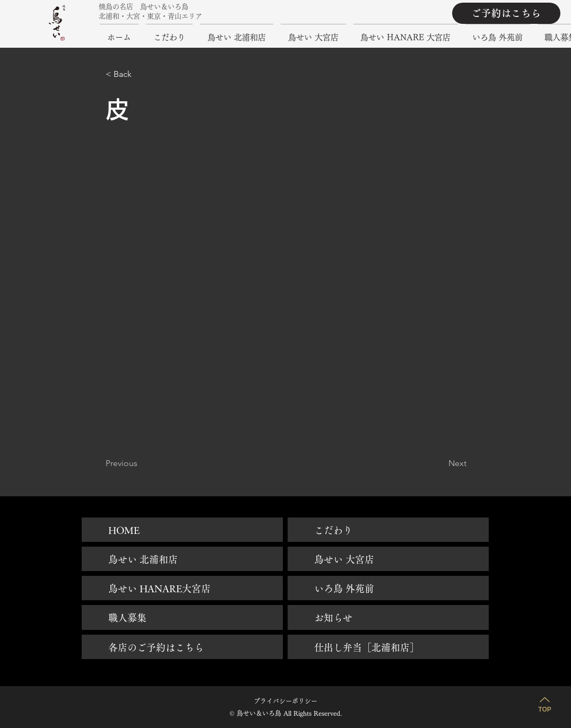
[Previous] (141, 463)
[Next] (440, 463)
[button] (141, 74)
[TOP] (545, 703)
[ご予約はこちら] (506, 13)
